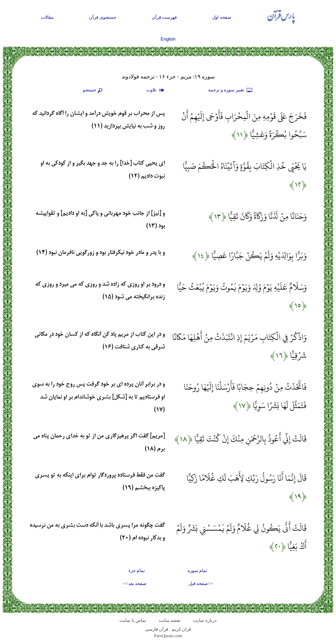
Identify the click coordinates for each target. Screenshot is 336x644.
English (168, 39)
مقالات (47, 17)
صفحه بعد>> (135, 583)
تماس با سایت (133, 620)
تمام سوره (198, 571)
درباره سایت (205, 620)
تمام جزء (137, 571)
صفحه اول (222, 17)
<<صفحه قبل (201, 583)
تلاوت (156, 90)
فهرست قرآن (164, 17)
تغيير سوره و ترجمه (231, 90)
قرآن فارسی (157, 629)
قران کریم (181, 629)
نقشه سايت (170, 620)
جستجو (93, 90)
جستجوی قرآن (103, 17)
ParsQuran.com (168, 636)
